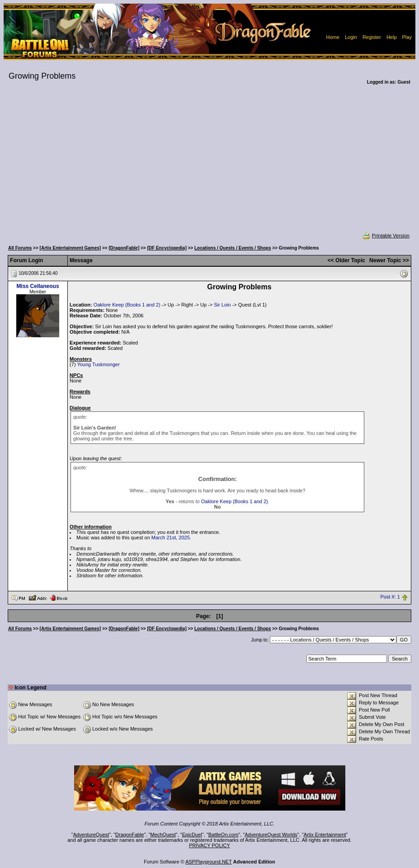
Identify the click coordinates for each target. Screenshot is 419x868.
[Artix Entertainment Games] (71, 248)
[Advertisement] (209, 165)
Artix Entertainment (325, 835)
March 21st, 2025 (171, 538)
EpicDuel (192, 835)
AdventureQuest (91, 835)
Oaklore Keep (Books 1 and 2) (127, 305)
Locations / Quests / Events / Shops (233, 248)
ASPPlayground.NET (209, 862)
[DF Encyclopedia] (167, 248)
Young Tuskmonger (98, 364)
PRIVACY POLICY (209, 845)
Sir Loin (222, 305)
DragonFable (130, 835)
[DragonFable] (124, 248)
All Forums (20, 248)
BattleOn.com (224, 835)
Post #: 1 (390, 597)
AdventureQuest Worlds (271, 835)
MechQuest (163, 835)
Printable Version (386, 236)
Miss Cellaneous (38, 286)
